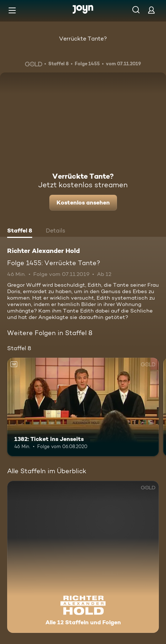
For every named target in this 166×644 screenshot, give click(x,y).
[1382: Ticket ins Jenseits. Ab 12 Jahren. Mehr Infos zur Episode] (83, 407)
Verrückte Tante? (83, 39)
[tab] (20, 231)
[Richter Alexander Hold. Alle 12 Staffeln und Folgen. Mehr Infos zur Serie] (83, 557)
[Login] (151, 10)
